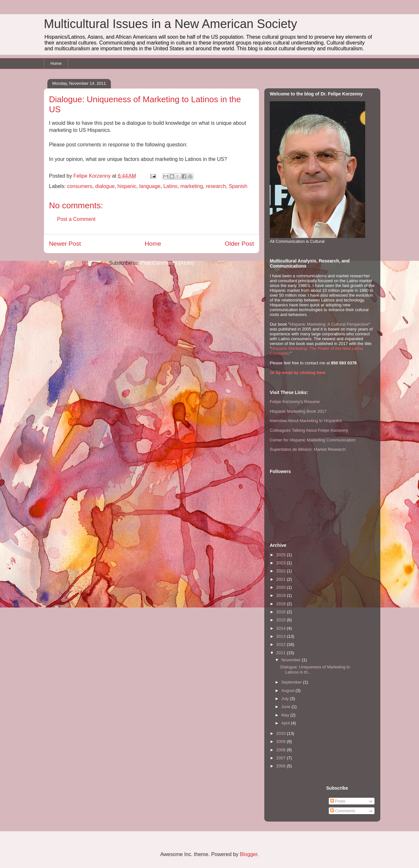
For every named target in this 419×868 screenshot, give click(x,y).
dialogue (105, 186)
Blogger (248, 854)
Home (56, 63)
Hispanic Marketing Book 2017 (298, 411)
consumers (80, 186)
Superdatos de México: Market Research (308, 449)
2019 (282, 595)
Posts (338, 801)
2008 (282, 750)
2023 (282, 563)
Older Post (239, 244)
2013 (282, 636)
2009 (282, 741)
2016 (282, 612)
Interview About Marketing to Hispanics (306, 421)
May (286, 715)
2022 (282, 571)
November (292, 660)
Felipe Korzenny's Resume (295, 402)
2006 (282, 766)
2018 (282, 604)
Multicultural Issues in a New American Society (171, 24)
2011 (282, 653)
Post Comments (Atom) (167, 263)
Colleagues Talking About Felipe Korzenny (309, 430)
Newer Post (65, 244)
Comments (343, 811)
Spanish (238, 186)
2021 (282, 579)
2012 (282, 644)
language (150, 186)
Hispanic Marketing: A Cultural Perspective (329, 324)
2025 (282, 555)
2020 (282, 587)
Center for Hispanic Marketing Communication (313, 440)
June (287, 707)
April (286, 723)
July (286, 699)
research (216, 186)
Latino (171, 186)
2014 (282, 628)
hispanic (127, 186)
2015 (282, 620)
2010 (282, 733)
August (288, 690)
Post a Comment (76, 219)
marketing (191, 186)
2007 (282, 758)
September (292, 682)
